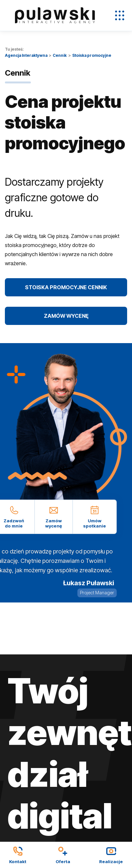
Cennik (60, 55)
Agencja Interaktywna (26, 55)
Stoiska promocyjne (92, 55)
